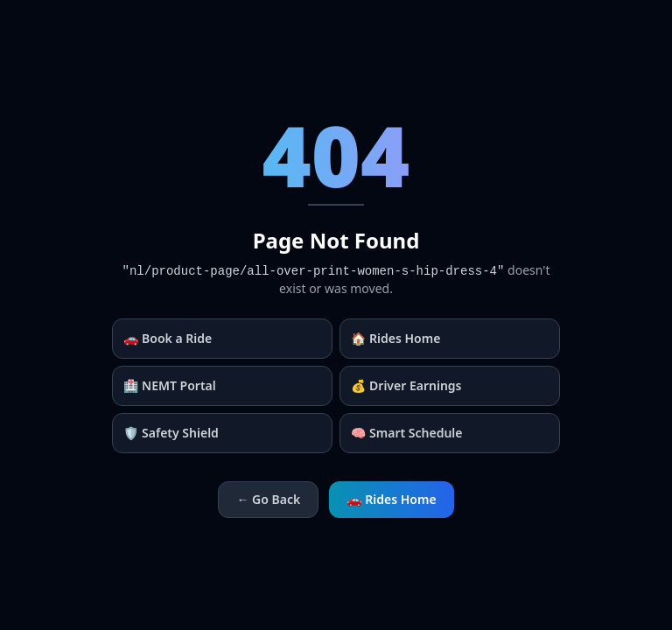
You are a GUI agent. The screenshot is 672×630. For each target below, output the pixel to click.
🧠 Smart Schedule (407, 433)
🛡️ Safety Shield (171, 433)
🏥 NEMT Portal (170, 385)
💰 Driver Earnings (406, 385)
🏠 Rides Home (395, 338)
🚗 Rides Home (391, 499)
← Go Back (268, 499)
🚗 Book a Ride (168, 338)
